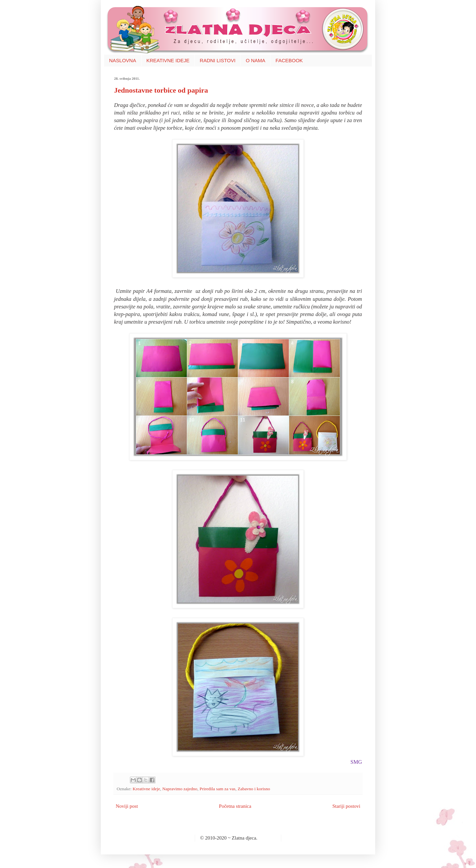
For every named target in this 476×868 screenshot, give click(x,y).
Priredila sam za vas (218, 789)
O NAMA (255, 60)
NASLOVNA (123, 60)
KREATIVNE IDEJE (168, 60)
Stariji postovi (346, 806)
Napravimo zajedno (180, 789)
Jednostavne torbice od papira (161, 90)
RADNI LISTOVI (218, 60)
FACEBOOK (289, 60)
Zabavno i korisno (254, 789)
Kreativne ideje (146, 789)
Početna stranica (235, 806)
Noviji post (127, 806)
